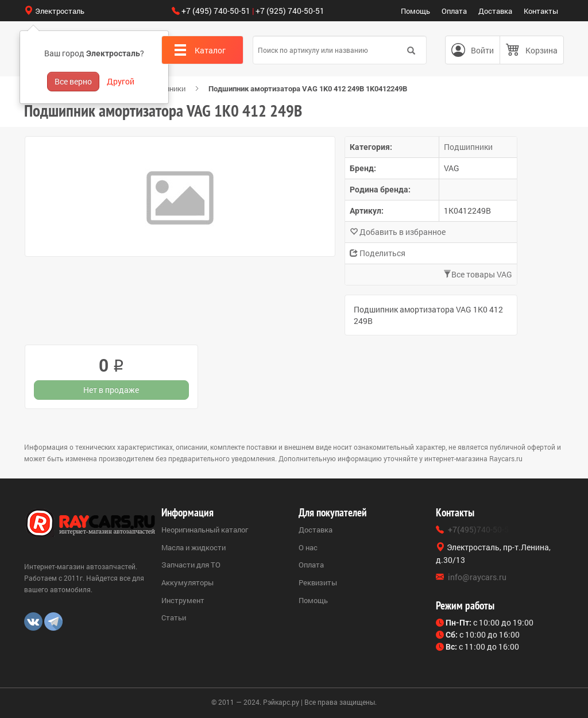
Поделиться (378, 253)
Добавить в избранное (398, 232)
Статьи (174, 617)
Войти (482, 50)
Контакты (541, 11)
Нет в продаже (111, 390)
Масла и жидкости (194, 547)
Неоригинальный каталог (205, 530)
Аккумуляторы (187, 582)
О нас (308, 547)
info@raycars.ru (477, 577)
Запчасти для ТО (191, 565)
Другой (121, 81)
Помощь (415, 11)
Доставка (495, 11)
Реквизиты (318, 582)
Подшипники (468, 147)
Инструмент (183, 600)
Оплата (454, 11)
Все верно (73, 81)
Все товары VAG (478, 274)
